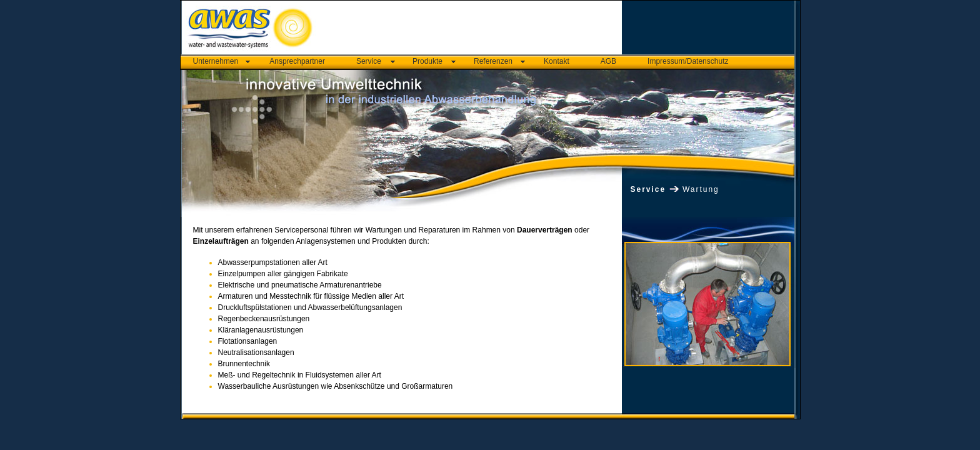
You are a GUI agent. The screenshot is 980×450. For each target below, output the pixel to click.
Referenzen (493, 61)
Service (369, 61)
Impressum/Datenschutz (688, 61)
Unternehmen (216, 61)
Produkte (427, 61)
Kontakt (557, 61)
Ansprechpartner (297, 61)
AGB (608, 61)
